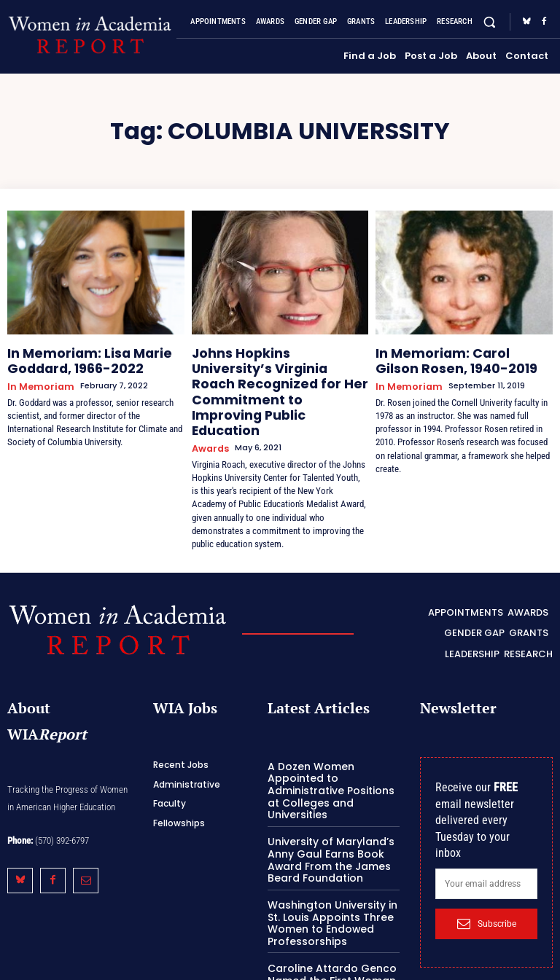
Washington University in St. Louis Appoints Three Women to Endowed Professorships (334, 853)
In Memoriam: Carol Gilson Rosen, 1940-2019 (449, 357)
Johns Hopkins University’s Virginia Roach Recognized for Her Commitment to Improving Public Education (278, 369)
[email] (486, 834)
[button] (490, 22)
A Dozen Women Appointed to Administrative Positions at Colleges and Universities (333, 734)
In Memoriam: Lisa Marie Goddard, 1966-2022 (74, 357)
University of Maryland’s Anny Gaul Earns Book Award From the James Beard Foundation (326, 793)
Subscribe (487, 874)
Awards (208, 404)
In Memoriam (36, 380)
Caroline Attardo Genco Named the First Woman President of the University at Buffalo (330, 914)
